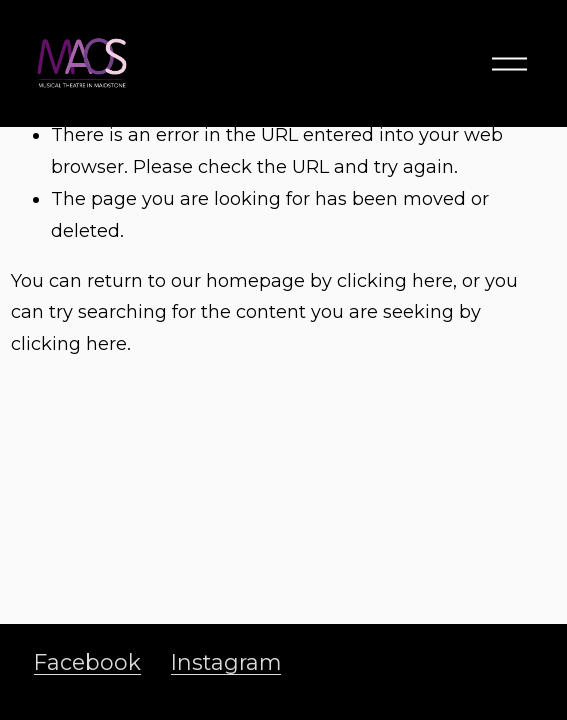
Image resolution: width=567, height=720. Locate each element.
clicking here (395, 281)
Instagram (226, 662)
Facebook (87, 662)
